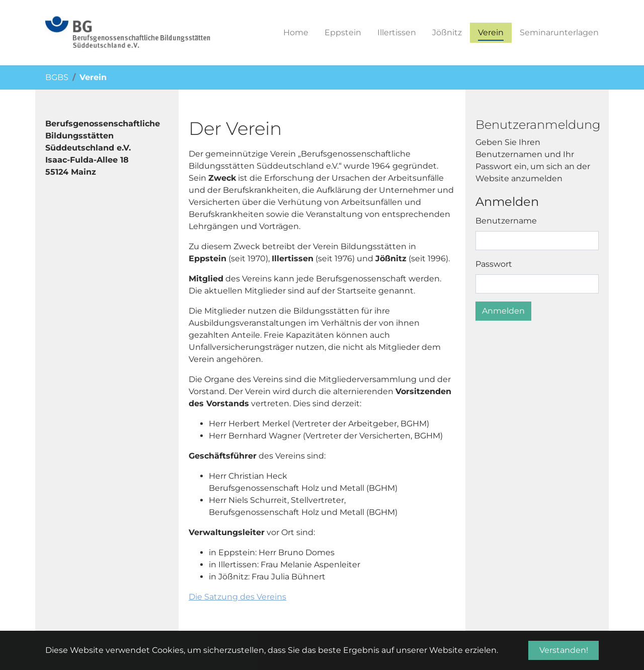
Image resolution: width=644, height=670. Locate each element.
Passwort (494, 264)
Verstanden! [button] (564, 650)
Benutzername (506, 221)
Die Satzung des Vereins (237, 597)
